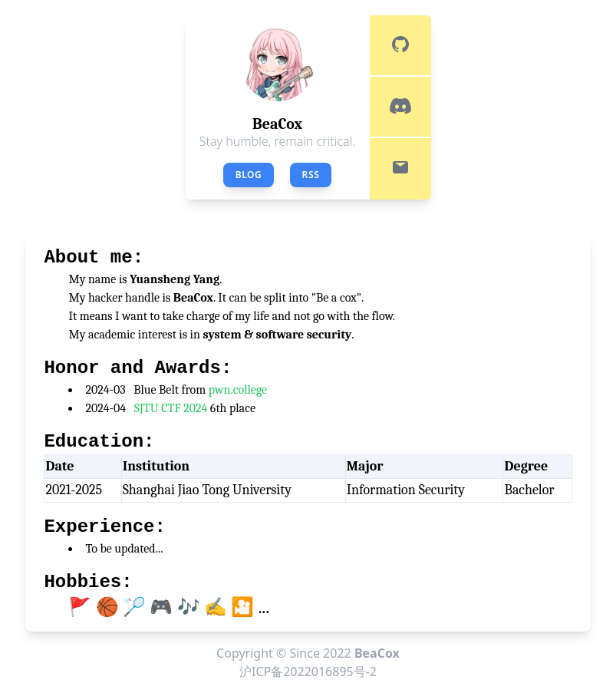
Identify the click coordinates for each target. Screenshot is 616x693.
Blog (249, 175)
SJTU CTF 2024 (171, 408)
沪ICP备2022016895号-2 (308, 672)
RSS (311, 175)
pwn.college (238, 390)
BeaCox (377, 653)
